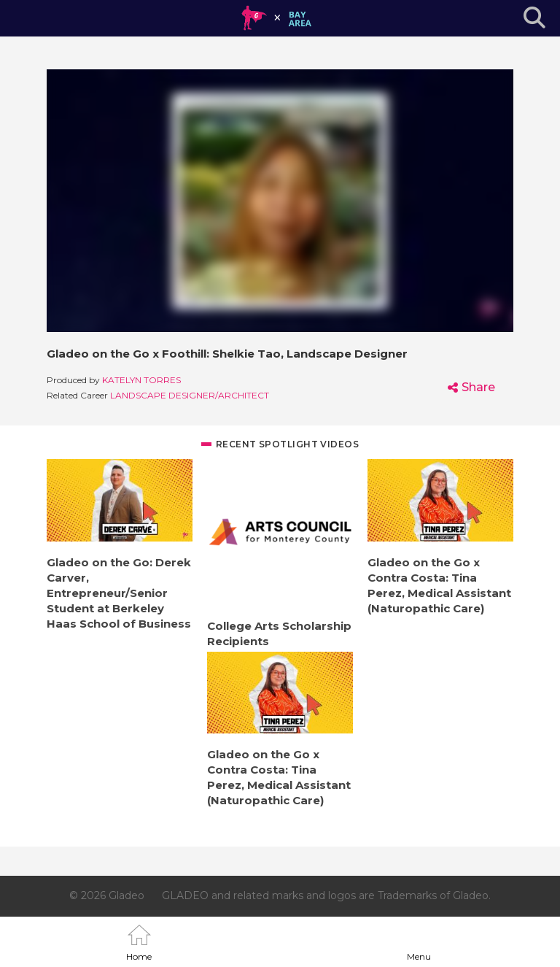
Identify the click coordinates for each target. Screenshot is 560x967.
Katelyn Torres (141, 380)
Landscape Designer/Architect (190, 395)
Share (478, 387)
